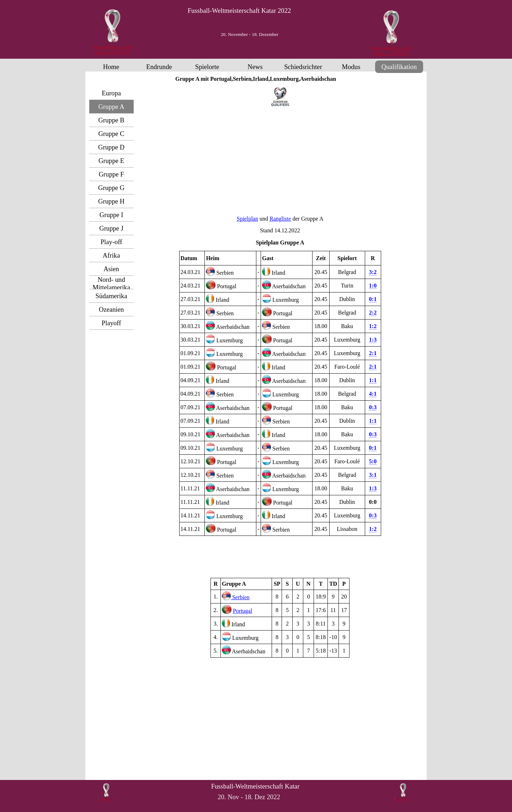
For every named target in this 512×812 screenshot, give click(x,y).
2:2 (373, 313)
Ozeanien (111, 309)
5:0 (373, 461)
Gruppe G (111, 188)
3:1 (373, 475)
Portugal (242, 611)
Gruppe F (111, 174)
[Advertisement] (280, 160)
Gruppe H (111, 201)
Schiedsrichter (303, 67)
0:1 (373, 299)
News (255, 67)
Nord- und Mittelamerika (111, 283)
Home (111, 67)
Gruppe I (111, 215)
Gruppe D (111, 147)
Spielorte (207, 67)
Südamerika (111, 296)
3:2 (373, 272)
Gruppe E (111, 161)
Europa (111, 93)
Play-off (111, 242)
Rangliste (280, 219)
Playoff (111, 323)
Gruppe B (111, 120)
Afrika (111, 255)
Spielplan (247, 219)
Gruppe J (111, 228)
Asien (111, 269)
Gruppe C (111, 134)
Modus (351, 67)
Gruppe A (111, 107)
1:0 (373, 286)
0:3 (373, 434)
